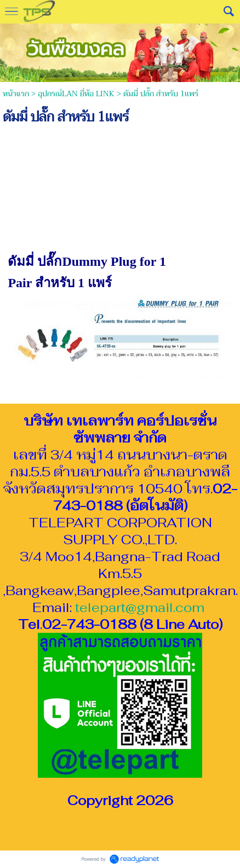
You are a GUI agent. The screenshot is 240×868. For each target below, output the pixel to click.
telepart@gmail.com (140, 607)
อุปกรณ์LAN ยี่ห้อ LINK (76, 94)
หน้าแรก (16, 94)
